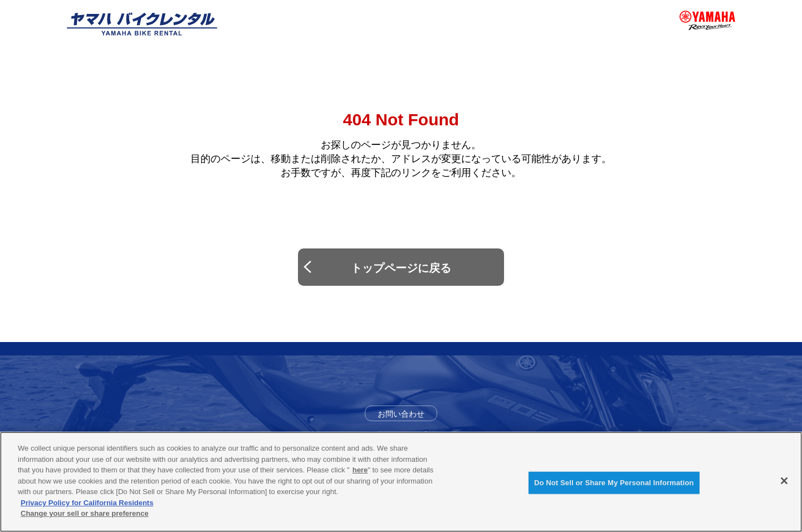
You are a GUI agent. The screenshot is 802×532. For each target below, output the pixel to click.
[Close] (784, 481)
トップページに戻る (401, 268)
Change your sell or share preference (85, 513)
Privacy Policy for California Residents (87, 503)
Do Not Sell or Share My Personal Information (614, 483)
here (360, 470)
